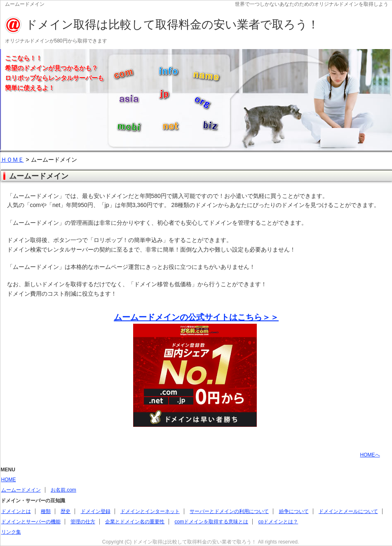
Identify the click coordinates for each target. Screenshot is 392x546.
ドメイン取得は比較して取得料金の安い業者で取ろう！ (172, 25)
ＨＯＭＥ (12, 160)
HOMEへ (370, 455)
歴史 (66, 511)
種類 (46, 511)
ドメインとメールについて (348, 511)
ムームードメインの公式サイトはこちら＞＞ (196, 317)
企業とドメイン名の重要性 (135, 522)
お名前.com (63, 490)
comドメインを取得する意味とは (212, 522)
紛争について (294, 511)
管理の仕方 (83, 522)
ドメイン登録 (96, 511)
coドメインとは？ (278, 522)
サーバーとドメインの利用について (229, 511)
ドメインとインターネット (150, 511)
